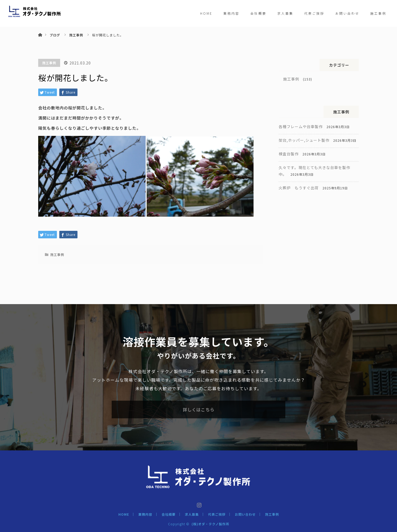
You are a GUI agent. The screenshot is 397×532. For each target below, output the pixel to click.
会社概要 (258, 13)
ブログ (55, 35)
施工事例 (378, 13)
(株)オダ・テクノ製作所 (210, 524)
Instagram (198, 504)
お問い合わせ (347, 13)
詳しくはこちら (199, 409)
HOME (206, 13)
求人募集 (285, 13)
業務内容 (231, 13)
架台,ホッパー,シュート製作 (304, 140)
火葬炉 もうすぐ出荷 (299, 188)
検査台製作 (289, 154)
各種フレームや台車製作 (301, 127)
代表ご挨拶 (314, 13)
